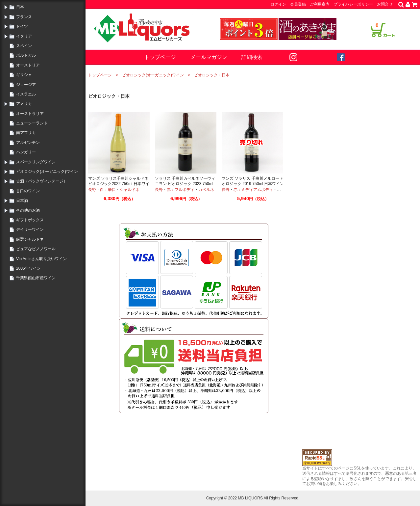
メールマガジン (209, 57)
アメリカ (24, 104)
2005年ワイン (28, 268)
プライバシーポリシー (353, 4)
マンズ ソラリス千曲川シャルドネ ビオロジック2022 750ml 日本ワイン (119, 184)
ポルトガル (26, 55)
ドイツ (22, 26)
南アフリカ (26, 133)
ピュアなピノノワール (36, 249)
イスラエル (26, 94)
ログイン (278, 4)
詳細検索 (252, 57)
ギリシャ (24, 75)
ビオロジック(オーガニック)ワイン (47, 172)
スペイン (24, 46)
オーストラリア (30, 114)
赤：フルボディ (181, 190)
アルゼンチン (28, 143)
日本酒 (22, 200)
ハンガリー (26, 152)
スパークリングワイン (36, 162)
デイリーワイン (30, 229)
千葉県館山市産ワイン (36, 278)
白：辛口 (108, 190)
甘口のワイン (28, 191)
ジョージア (26, 85)
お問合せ (385, 4)
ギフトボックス (30, 220)
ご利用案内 (320, 4)
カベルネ (206, 190)
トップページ (160, 57)
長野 (92, 190)
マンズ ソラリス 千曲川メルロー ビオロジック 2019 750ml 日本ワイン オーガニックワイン (253, 184)
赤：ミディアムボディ (253, 190)
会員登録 (298, 4)
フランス (24, 17)
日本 (20, 7)
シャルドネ (130, 190)
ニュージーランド (32, 123)
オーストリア (28, 65)
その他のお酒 (28, 210)
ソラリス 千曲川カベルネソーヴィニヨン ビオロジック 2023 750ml (185, 181)
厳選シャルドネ (30, 239)
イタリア (24, 36)
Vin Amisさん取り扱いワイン (41, 259)
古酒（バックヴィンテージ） (42, 181)
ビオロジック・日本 (212, 75)
